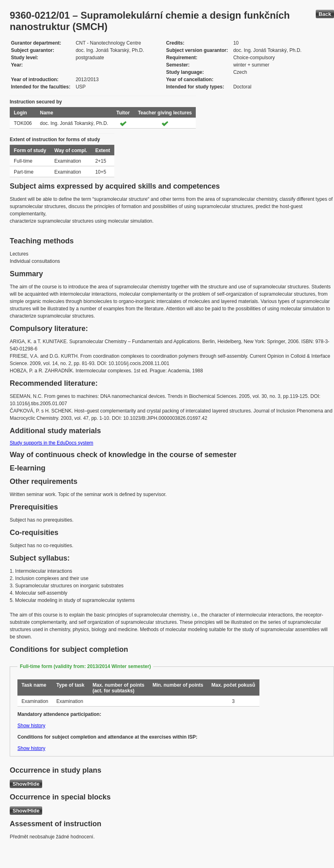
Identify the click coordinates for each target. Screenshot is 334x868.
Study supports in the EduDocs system (51, 443)
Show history (31, 726)
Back (325, 14)
